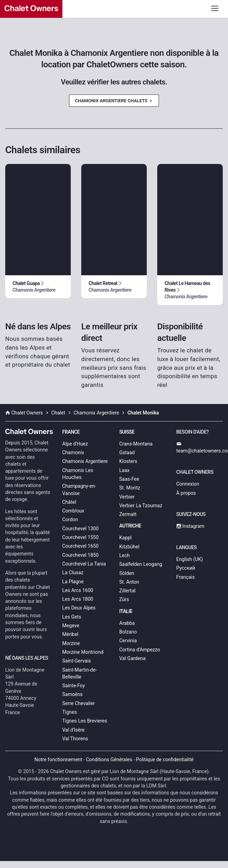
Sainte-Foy (74, 686)
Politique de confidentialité (165, 759)
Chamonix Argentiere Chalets (114, 101)
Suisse (127, 432)
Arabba (127, 623)
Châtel (69, 502)
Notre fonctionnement (58, 759)
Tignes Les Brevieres (85, 721)
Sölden (127, 573)
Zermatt (128, 514)
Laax (124, 470)
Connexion (188, 484)
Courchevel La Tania (84, 564)
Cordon (70, 519)
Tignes (70, 712)
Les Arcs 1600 (78, 590)
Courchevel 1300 (81, 529)
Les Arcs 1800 (78, 599)
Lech (124, 555)
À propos (186, 493)
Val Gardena (132, 658)
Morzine (71, 643)
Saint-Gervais (77, 661)
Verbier (127, 497)
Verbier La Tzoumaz (141, 506)
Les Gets (72, 617)
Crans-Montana (136, 444)
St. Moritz (130, 488)
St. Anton (129, 582)
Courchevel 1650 (81, 546)
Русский (186, 568)
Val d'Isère (74, 730)
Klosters (128, 461)
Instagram (191, 526)
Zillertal (127, 591)
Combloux (73, 511)
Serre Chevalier (79, 703)
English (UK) (190, 559)
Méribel (70, 634)
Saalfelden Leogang (141, 564)
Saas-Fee (129, 479)
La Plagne (73, 582)
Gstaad (127, 452)
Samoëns (73, 694)
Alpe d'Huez (75, 444)
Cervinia (128, 641)
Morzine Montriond (83, 652)
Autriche (130, 526)
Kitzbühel (129, 547)
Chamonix (73, 452)
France (71, 432)
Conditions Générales (109, 759)
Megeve (71, 626)
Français (186, 577)
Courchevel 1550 (81, 537)
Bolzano (128, 632)
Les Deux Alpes (79, 608)
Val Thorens (75, 739)
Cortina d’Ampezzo (140, 650)
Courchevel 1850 (81, 555)
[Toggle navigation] (215, 8)
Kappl (126, 538)
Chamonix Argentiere (85, 461)
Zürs (124, 599)
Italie (126, 611)
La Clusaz (73, 573)
